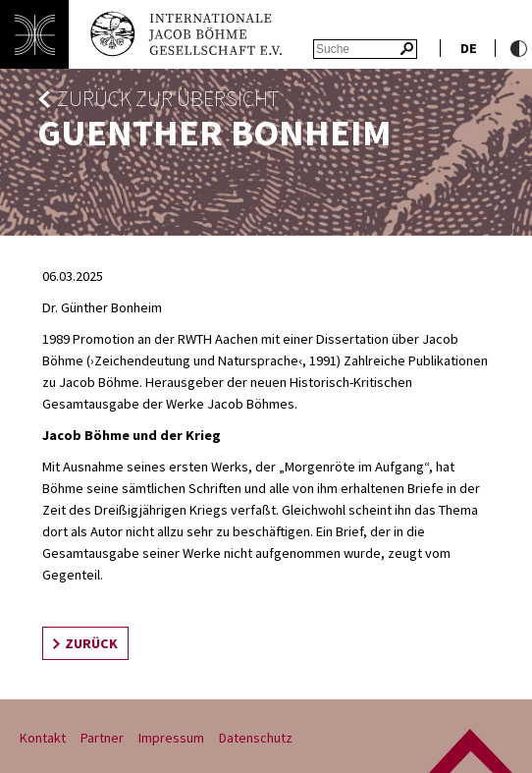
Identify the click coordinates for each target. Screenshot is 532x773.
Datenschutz (256, 738)
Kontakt (43, 738)
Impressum (171, 738)
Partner (102, 738)
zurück (91, 643)
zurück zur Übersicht (168, 99)
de (469, 48)
